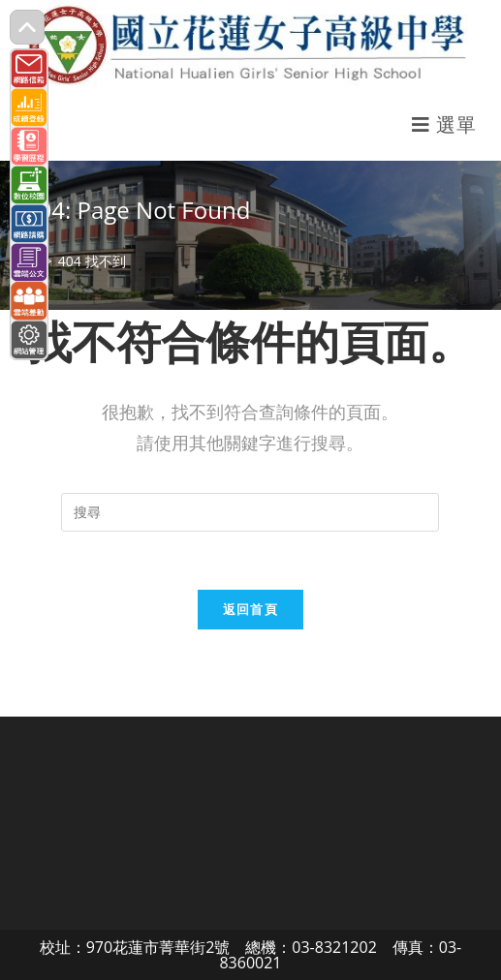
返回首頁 (250, 609)
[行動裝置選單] (444, 124)
